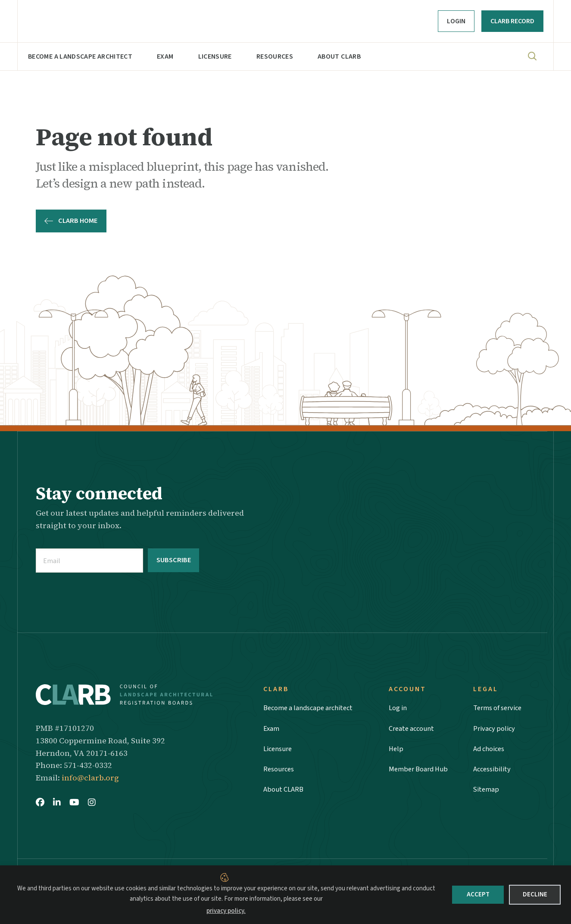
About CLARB (339, 56)
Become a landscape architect (80, 56)
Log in (399, 707)
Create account (413, 728)
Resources (275, 56)
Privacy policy (495, 728)
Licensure (215, 56)
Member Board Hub (420, 772)
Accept (478, 894)
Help (396, 750)
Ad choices (490, 750)
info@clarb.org (90, 776)
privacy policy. (226, 911)
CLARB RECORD (512, 21)
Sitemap (487, 793)
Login (456, 21)
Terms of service (500, 707)
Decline (535, 894)
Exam (165, 56)
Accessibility (493, 772)
